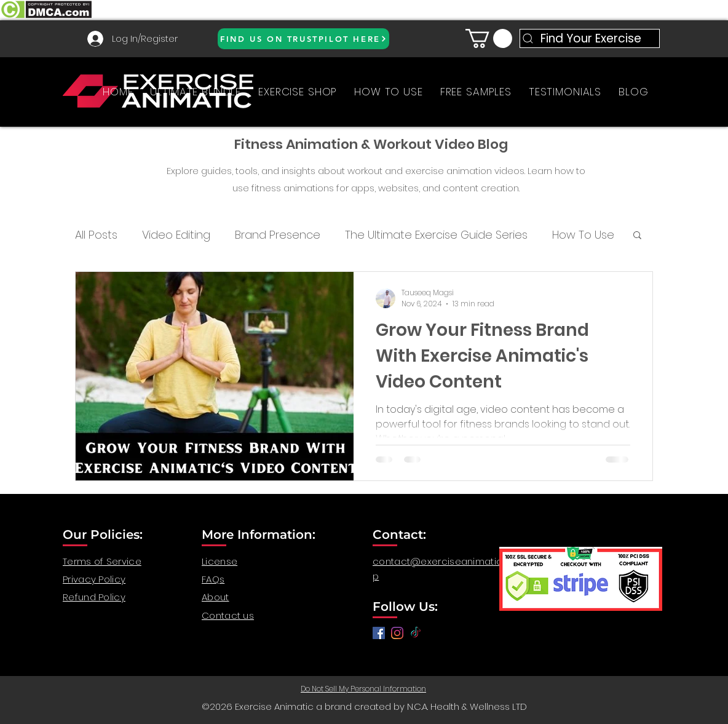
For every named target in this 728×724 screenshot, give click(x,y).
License (220, 561)
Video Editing (176, 235)
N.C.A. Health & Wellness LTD (467, 706)
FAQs (213, 579)
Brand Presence (278, 235)
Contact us (228, 615)
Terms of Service (102, 561)
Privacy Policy (94, 579)
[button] (489, 38)
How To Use (583, 235)
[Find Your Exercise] (590, 38)
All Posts (96, 235)
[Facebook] (379, 633)
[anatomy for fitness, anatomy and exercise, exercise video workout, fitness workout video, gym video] (397, 633)
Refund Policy (94, 597)
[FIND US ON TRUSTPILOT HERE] (303, 39)
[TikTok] (416, 633)
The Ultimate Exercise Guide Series (436, 235)
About (216, 597)
